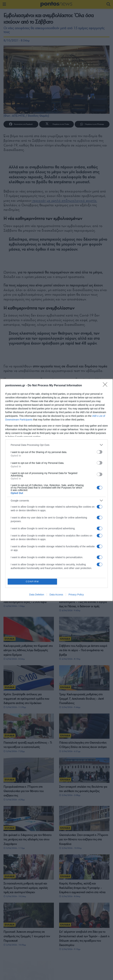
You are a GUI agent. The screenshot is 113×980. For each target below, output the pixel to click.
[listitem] (56, 444)
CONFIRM (33, 582)
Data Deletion (37, 595)
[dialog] (56, 490)
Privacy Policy (76, 595)
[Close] (106, 385)
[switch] (100, 451)
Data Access (56, 595)
